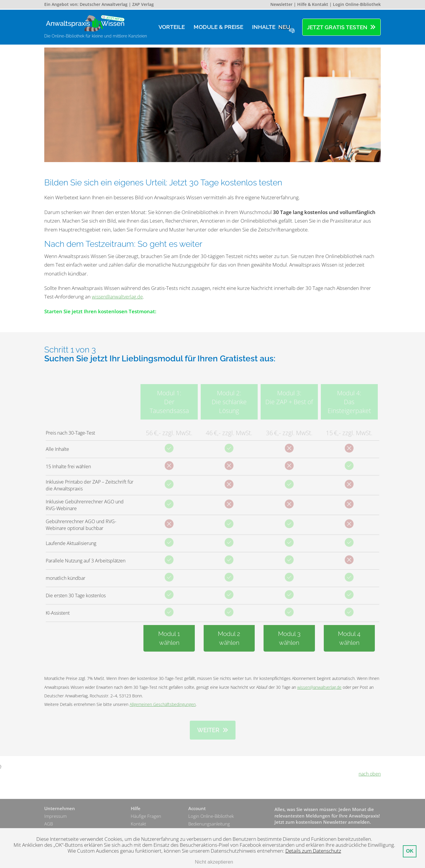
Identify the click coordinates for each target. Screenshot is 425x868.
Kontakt (138, 824)
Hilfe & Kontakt (313, 4)
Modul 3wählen (289, 638)
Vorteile (172, 27)
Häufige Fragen (146, 816)
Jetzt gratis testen (337, 27)
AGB (49, 824)
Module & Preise (218, 27)
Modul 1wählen (169, 638)
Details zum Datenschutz (313, 851)
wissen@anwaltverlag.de (119, 297)
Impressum (55, 816)
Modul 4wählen (349, 638)
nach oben (369, 774)
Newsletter (281, 4)
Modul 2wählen (229, 638)
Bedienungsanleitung (209, 824)
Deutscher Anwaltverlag (104, 4)
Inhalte (272, 27)
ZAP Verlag (143, 4)
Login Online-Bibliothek (357, 4)
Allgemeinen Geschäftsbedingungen (163, 704)
